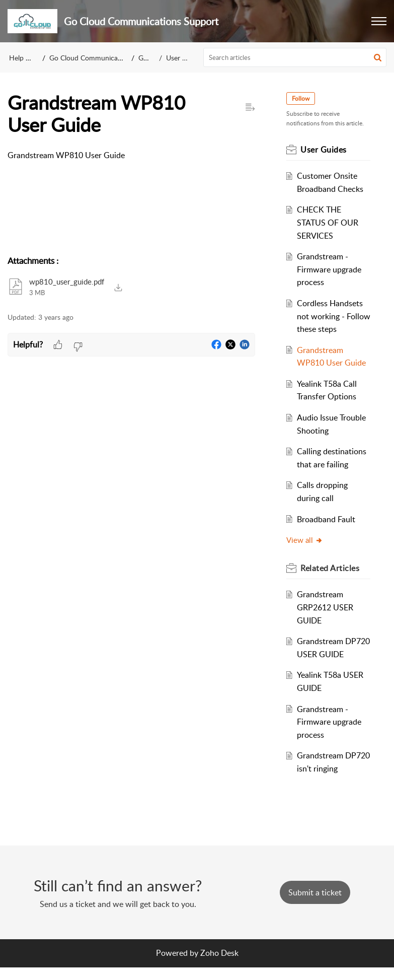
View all (306, 540)
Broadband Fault (327, 519)
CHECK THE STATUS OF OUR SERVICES (329, 222)
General (150, 58)
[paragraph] (131, 156)
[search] (295, 57)
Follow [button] (302, 98)
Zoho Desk (219, 966)
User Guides (185, 58)
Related (331, 568)
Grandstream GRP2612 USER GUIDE (326, 607)
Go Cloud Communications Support (105, 58)
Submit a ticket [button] (315, 905)
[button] (379, 21)
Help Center (28, 58)
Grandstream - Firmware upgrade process (330, 269)
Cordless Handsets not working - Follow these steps (331, 316)
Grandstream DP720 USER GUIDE (321, 654)
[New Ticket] (315, 905)
